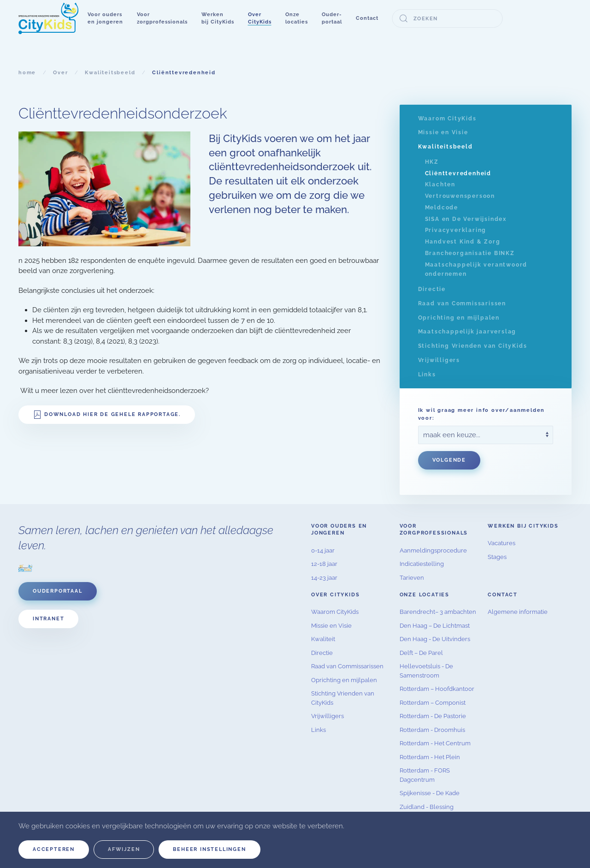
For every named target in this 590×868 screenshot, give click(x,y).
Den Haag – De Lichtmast (435, 626)
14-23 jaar (324, 578)
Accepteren (54, 849)
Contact (367, 18)
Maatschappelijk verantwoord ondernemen (476, 270)
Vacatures (501, 543)
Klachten (440, 184)
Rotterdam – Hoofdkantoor (437, 689)
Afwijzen (124, 849)
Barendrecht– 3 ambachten (438, 612)
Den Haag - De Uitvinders (435, 639)
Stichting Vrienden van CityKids (473, 346)
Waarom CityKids (447, 119)
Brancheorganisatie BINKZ (470, 253)
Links (427, 375)
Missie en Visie (443, 132)
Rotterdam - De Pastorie (433, 716)
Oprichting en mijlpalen (459, 318)
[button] (105, 18)
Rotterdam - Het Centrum (435, 743)
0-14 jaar (323, 550)
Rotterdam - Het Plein (430, 757)
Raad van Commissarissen (462, 303)
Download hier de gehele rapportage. (107, 415)
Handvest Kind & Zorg (463, 242)
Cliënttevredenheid (458, 173)
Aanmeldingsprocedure (433, 550)
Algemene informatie (518, 612)
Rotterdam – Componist (433, 703)
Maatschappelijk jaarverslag (467, 332)
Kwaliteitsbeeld (445, 147)
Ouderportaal (58, 591)
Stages (497, 557)
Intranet (48, 619)
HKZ (432, 162)
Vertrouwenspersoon (460, 196)
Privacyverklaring (456, 230)
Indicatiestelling (422, 564)
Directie (432, 289)
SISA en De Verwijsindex (466, 219)
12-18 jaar (324, 564)
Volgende (449, 460)
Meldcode (442, 208)
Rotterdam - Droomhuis (432, 730)
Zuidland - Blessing (427, 807)
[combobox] (448, 18)
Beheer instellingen (209, 849)
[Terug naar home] (48, 18)
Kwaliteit (323, 639)
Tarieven (412, 578)
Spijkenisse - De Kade (430, 793)
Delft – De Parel (421, 653)
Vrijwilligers (439, 360)
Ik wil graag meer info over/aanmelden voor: (482, 414)
